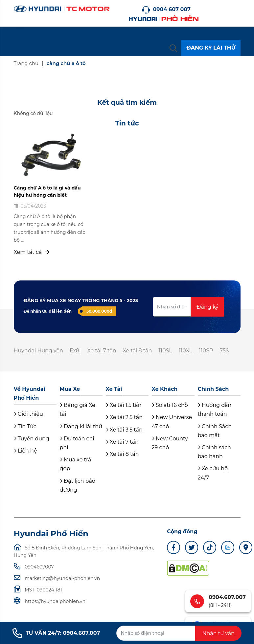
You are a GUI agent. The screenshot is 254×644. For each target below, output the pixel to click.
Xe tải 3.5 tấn (124, 430)
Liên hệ (25, 451)
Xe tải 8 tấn (138, 351)
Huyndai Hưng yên (38, 351)
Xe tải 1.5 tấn (124, 405)
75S (224, 351)
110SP (206, 351)
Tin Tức (25, 426)
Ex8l (75, 351)
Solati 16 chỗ (170, 405)
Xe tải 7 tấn (102, 351)
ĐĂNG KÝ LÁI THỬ (211, 48)
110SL (165, 351)
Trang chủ (26, 63)
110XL (185, 351)
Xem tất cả (32, 252)
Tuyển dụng (32, 439)
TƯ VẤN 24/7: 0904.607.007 (56, 633)
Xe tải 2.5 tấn (124, 417)
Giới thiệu (28, 414)
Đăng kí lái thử (81, 426)
